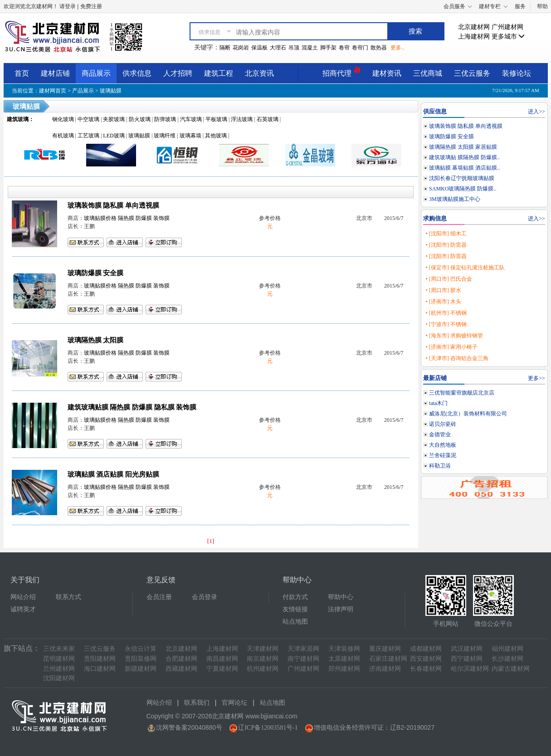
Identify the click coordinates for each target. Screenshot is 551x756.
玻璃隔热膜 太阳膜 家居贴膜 (463, 147)
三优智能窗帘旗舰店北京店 (462, 393)
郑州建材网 (344, 669)
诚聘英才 (23, 609)
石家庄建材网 (388, 659)
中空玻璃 (88, 119)
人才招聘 (178, 73)
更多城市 (508, 37)
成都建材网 (426, 649)
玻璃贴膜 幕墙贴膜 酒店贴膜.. (464, 168)
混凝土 (310, 48)
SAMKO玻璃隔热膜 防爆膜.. (463, 189)
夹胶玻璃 (114, 119)
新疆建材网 (141, 669)
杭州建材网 (263, 669)
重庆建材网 (385, 649)
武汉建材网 (467, 649)
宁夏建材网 (222, 669)
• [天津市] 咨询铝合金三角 (457, 358)
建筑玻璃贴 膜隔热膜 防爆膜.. (464, 157)
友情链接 (295, 609)
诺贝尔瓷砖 (443, 424)
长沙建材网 (507, 659)
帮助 (542, 6)
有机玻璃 (63, 136)
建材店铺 (55, 73)
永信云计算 (141, 649)
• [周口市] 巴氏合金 (449, 279)
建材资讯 (387, 73)
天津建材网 (263, 649)
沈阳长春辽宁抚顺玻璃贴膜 (462, 178)
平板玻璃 (216, 119)
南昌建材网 (222, 659)
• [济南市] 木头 (443, 302)
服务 (520, 6)
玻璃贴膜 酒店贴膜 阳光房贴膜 (113, 474)
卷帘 (344, 48)
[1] (211, 541)
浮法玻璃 (242, 119)
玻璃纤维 (165, 136)
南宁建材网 (303, 659)
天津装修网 (344, 649)
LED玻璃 (114, 136)
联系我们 (197, 703)
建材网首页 (53, 91)
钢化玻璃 (63, 119)
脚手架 (328, 48)
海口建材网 (100, 669)
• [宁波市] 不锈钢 (446, 324)
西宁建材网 (467, 659)
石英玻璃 (268, 119)
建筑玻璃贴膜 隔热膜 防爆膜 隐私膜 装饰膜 (132, 407)
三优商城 (428, 73)
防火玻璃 (140, 119)
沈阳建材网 (59, 678)
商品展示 (96, 73)
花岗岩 (241, 48)
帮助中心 (341, 597)
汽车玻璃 (191, 119)
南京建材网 (263, 659)
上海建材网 (474, 37)
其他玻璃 (216, 136)
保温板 (259, 48)
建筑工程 (219, 73)
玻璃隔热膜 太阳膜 (96, 340)
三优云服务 (472, 73)
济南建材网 (385, 669)
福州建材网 (507, 649)
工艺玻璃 (88, 136)
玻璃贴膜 (111, 91)
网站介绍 (23, 597)
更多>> (536, 378)
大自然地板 (443, 445)
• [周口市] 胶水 (443, 290)
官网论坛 (234, 703)
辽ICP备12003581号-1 (268, 728)
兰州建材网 (59, 669)
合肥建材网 (181, 659)
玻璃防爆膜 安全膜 (96, 273)
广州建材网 (507, 27)
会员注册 (159, 597)
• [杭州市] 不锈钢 (446, 313)
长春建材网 (426, 669)
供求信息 (137, 73)
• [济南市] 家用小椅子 (451, 347)
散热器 (379, 48)
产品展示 (83, 91)
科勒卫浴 (440, 466)
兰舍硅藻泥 (443, 455)
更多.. (397, 48)
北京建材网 (474, 27)
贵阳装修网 (141, 659)
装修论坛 (517, 73)
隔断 (225, 48)
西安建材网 (426, 659)
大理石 (278, 48)
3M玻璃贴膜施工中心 (455, 199)
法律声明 (341, 609)
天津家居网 (303, 649)
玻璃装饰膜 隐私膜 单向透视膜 (113, 205)
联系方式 (68, 597)
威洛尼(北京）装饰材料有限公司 (468, 414)
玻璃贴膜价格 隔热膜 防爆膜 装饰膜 (127, 218)
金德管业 (440, 434)
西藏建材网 (181, 669)
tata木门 (438, 403)
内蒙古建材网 (511, 669)
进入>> (536, 112)
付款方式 (295, 597)
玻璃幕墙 (190, 136)
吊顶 (294, 48)
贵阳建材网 (100, 659)
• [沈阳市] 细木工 (446, 234)
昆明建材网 (59, 659)
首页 (22, 73)
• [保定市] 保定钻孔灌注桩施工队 (465, 268)
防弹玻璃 (165, 119)
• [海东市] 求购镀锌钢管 (454, 336)
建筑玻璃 (18, 119)
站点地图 (295, 622)
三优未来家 (59, 649)
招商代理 (341, 72)
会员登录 (205, 597)
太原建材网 (344, 659)
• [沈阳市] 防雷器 (446, 245)
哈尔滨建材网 (470, 669)
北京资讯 (259, 73)
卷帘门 (360, 48)
